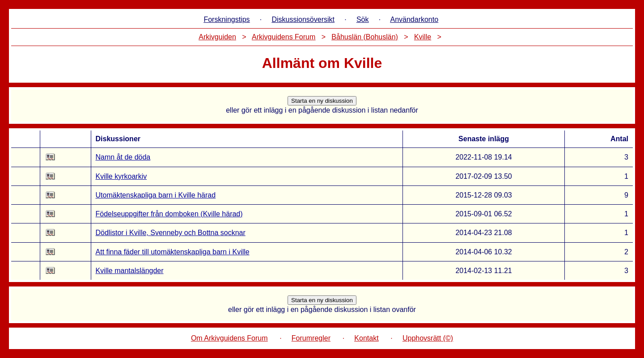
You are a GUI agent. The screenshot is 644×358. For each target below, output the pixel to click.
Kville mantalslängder (130, 271)
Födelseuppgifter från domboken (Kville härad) (169, 214)
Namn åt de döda (123, 157)
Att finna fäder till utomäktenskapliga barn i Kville (173, 252)
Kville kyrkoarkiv (121, 176)
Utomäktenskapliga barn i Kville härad (156, 195)
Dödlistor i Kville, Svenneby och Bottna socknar (171, 233)
